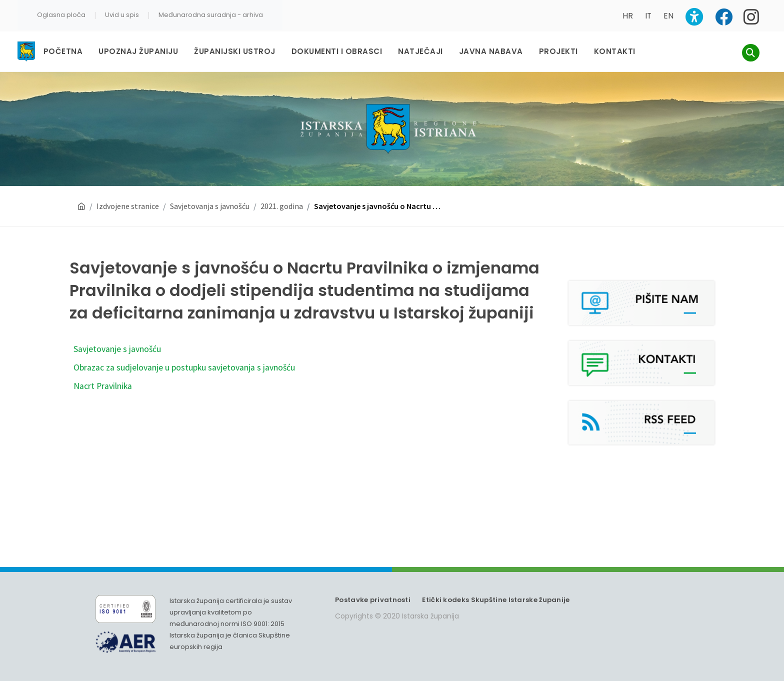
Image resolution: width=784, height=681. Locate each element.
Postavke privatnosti (373, 600)
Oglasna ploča (61, 15)
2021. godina (282, 206)
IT (648, 16)
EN (668, 16)
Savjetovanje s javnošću (117, 349)
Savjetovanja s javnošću (210, 206)
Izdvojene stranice (128, 206)
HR (628, 16)
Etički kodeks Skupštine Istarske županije (496, 600)
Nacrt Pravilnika (103, 386)
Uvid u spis (122, 15)
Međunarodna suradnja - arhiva (211, 15)
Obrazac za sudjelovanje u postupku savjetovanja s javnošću (184, 367)
